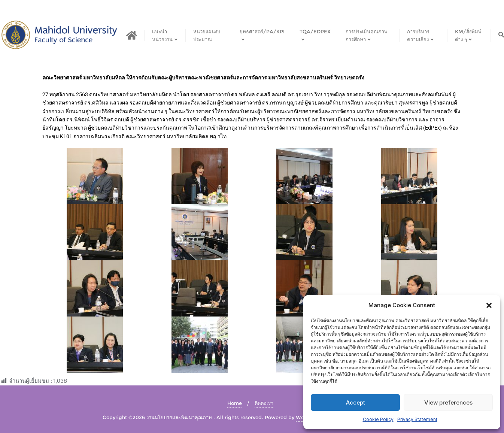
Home (235, 403)
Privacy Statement (417, 419)
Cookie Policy (378, 419)
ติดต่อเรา (264, 403)
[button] (489, 305)
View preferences (448, 402)
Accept (356, 402)
